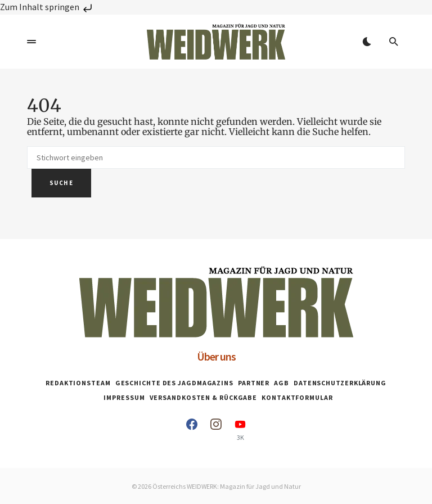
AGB (282, 383)
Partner (254, 383)
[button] (31, 42)
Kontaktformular (297, 397)
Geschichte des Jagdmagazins (174, 383)
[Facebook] (192, 430)
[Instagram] (216, 430)
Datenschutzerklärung (340, 383)
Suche (61, 183)
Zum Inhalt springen (47, 7)
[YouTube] (240, 430)
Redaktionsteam (78, 383)
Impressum (124, 397)
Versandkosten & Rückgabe (204, 397)
